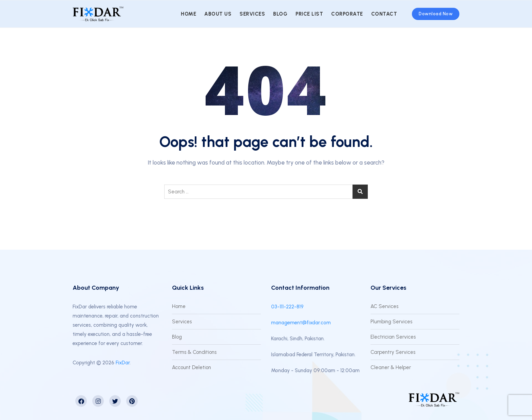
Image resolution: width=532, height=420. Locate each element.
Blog (280, 14)
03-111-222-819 (287, 307)
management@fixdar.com (301, 323)
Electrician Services (393, 337)
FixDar (123, 363)
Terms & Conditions (194, 352)
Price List (309, 14)
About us (218, 14)
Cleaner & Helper (391, 367)
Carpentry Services (393, 352)
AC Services (384, 306)
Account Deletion (192, 367)
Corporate (347, 14)
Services (252, 14)
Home (188, 14)
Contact (384, 14)
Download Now (436, 14)
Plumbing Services (391, 322)
